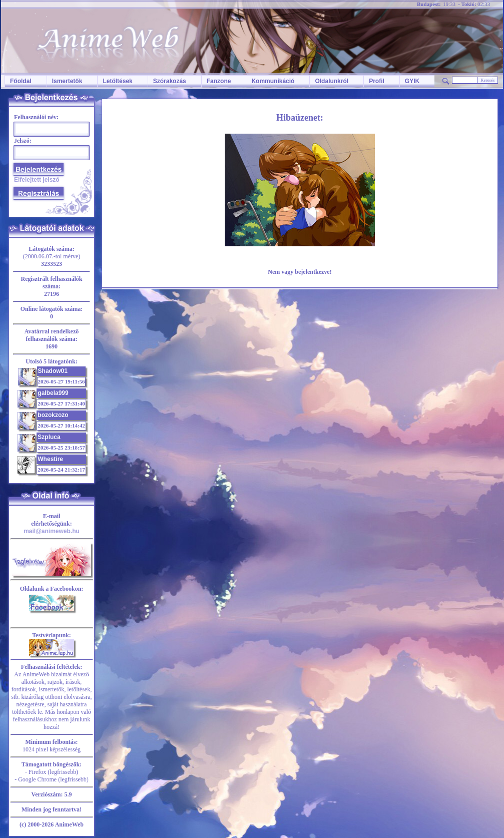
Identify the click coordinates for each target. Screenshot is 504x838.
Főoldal (21, 81)
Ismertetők (67, 81)
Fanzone (219, 81)
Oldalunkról (332, 81)
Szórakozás (170, 81)
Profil (377, 81)
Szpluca (49, 437)
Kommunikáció (273, 81)
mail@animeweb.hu (52, 531)
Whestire (50, 459)
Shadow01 (53, 371)
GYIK (412, 81)
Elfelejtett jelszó (37, 180)
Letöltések (117, 81)
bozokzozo (53, 415)
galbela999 (53, 393)
